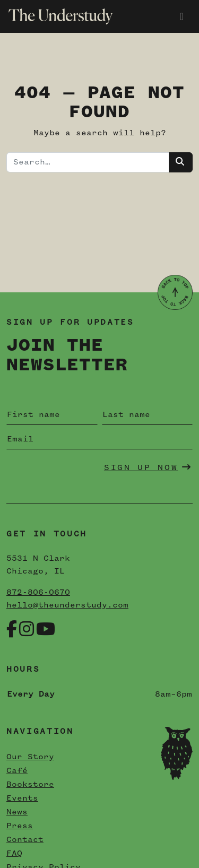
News (17, 812)
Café (17, 771)
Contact (25, 840)
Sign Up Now (148, 467)
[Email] (99, 439)
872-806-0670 (38, 593)
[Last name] (148, 415)
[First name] (52, 415)
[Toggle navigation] (182, 16)
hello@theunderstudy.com (67, 605)
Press (20, 826)
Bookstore (30, 785)
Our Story (30, 757)
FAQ (14, 854)
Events (22, 798)
